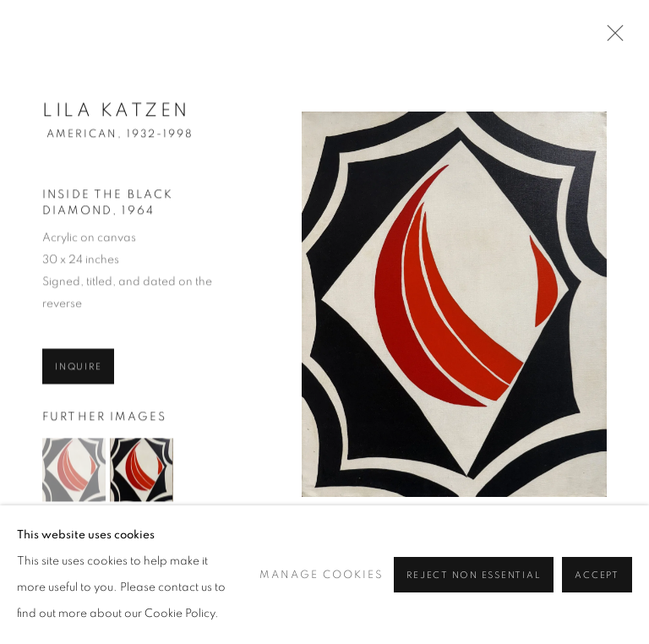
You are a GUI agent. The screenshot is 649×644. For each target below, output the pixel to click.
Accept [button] (597, 615)
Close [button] (611, 38)
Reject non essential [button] (474, 615)
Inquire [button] (78, 371)
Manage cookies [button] (322, 614)
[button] (74, 475)
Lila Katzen (116, 115)
